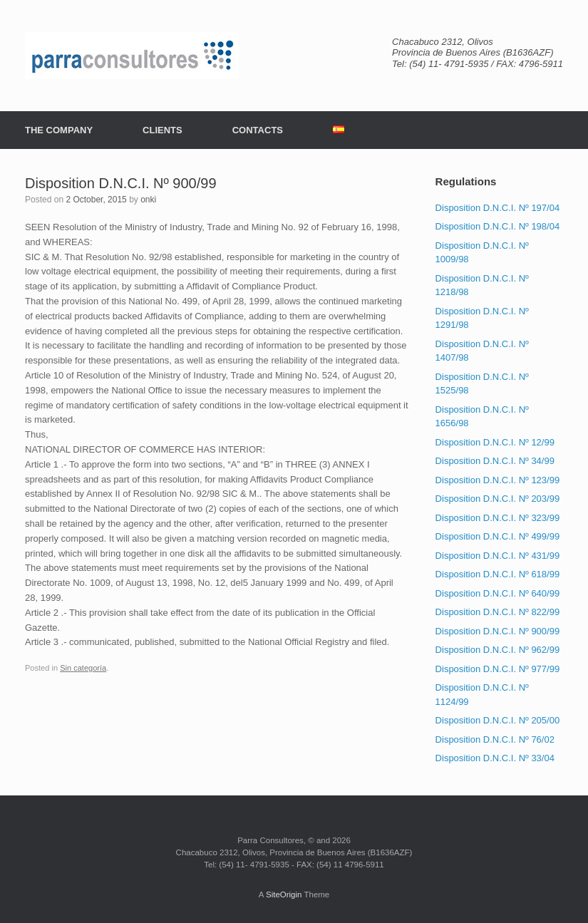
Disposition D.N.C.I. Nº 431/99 (498, 556)
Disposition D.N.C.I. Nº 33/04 (495, 758)
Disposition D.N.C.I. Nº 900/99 (498, 631)
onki (148, 200)
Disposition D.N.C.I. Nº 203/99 (498, 499)
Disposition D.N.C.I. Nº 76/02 (495, 739)
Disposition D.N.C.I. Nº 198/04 (498, 226)
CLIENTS (163, 130)
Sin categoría (83, 668)
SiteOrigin (284, 894)
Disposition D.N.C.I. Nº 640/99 (498, 593)
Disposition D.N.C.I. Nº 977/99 (498, 669)
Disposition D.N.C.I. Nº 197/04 (498, 208)
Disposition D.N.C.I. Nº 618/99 (498, 574)
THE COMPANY (59, 130)
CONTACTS (258, 130)
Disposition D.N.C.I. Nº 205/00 (498, 720)
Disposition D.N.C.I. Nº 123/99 (498, 480)
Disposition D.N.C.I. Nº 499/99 (498, 536)
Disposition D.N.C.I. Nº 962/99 (498, 650)
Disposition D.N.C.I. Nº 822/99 (498, 612)
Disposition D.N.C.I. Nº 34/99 (495, 461)
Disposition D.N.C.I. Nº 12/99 (495, 442)
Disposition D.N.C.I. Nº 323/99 (498, 518)
